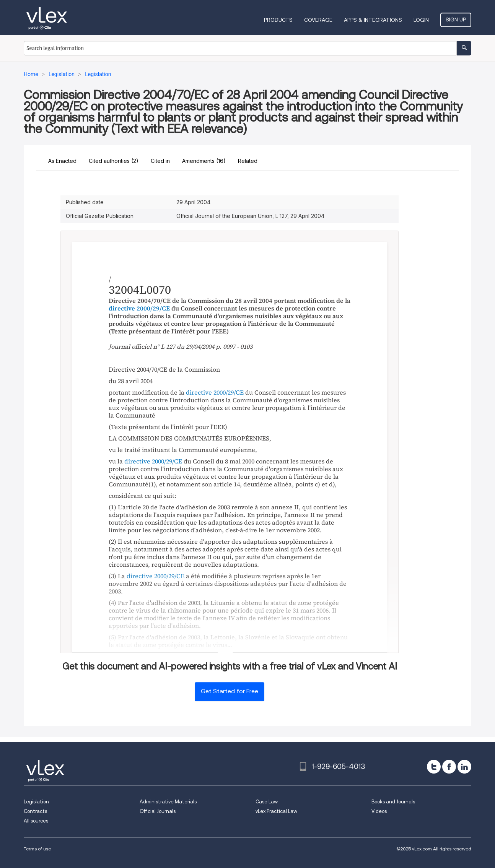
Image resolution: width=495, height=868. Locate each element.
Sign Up (456, 20)
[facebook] (449, 767)
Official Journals (158, 811)
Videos (379, 811)
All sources (36, 821)
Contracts (35, 811)
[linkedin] (464, 767)
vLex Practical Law (276, 811)
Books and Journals (393, 802)
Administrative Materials (168, 802)
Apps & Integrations (373, 20)
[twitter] (434, 767)
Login (421, 20)
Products (278, 20)
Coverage (318, 20)
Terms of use (37, 849)
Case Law (267, 802)
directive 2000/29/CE (139, 308)
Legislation (36, 802)
